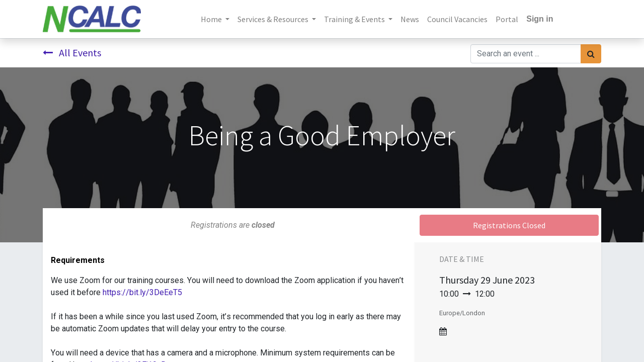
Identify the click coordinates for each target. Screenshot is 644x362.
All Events (72, 53)
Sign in (540, 19)
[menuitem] (410, 19)
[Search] (591, 54)
